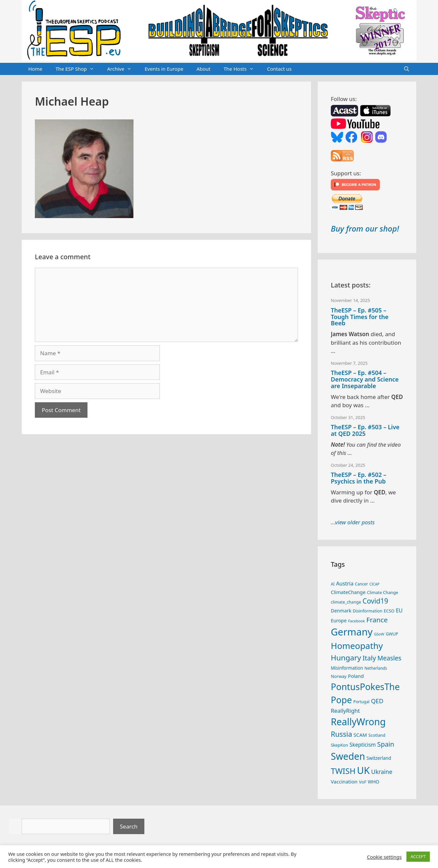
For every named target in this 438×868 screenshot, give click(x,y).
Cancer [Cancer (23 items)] (361, 584)
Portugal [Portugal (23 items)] (362, 702)
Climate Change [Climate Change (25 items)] (383, 592)
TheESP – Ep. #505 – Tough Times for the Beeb (360, 317)
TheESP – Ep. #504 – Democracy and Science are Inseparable (365, 379)
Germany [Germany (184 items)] (352, 632)
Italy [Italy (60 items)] (369, 658)
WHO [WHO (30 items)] (373, 782)
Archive (123, 69)
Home (35, 69)
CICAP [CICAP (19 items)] (374, 584)
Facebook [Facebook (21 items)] (356, 621)
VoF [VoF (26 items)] (363, 782)
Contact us (279, 69)
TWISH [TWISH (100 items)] (343, 771)
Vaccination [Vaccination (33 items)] (344, 781)
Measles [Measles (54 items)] (389, 658)
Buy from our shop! (365, 228)
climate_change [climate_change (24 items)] (346, 602)
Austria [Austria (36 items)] (345, 583)
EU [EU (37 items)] (399, 610)
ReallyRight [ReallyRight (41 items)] (345, 711)
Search (129, 826)
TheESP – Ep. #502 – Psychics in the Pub (359, 478)
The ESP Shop (78, 69)
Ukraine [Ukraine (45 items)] (382, 772)
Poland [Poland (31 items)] (356, 676)
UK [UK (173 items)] (364, 770)
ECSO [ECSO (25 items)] (389, 611)
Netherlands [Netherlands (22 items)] (376, 668)
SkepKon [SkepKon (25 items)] (339, 745)
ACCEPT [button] (418, 856)
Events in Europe (164, 69)
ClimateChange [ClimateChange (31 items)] (348, 592)
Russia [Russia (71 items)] (341, 734)
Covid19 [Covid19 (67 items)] (375, 601)
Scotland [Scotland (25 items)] (377, 735)
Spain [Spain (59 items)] (386, 744)
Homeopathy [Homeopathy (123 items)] (357, 646)
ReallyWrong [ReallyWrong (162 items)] (358, 722)
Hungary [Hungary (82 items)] (346, 658)
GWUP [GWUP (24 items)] (392, 634)
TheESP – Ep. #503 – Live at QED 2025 (365, 430)
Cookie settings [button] (384, 857)
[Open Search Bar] (407, 69)
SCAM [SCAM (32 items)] (360, 735)
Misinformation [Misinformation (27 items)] (347, 668)
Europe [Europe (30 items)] (339, 620)
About (203, 69)
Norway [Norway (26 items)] (339, 676)
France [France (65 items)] (377, 620)
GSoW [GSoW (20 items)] (379, 634)
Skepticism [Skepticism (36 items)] (363, 745)
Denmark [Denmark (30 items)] (341, 611)
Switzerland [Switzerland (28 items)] (379, 758)
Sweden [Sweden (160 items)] (348, 756)
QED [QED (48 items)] (377, 701)
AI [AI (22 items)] (333, 584)
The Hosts (242, 69)
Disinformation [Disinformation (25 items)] (368, 611)
